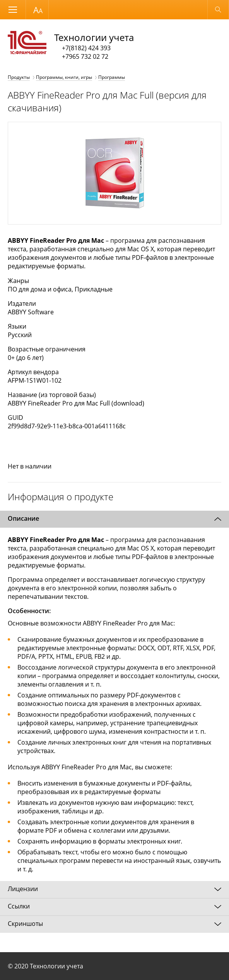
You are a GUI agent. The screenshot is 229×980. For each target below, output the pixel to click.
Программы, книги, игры (64, 77)
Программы (112, 77)
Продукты (19, 77)
